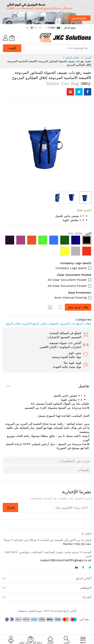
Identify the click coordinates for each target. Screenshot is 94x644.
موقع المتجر (70, 28)
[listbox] (47, 246)
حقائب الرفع (73, 58)
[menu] (83, 639)
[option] (87, 240)
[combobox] (56, 48)
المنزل (88, 58)
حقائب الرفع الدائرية (35, 324)
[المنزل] (50, 637)
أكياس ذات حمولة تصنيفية (65, 343)
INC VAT (38, 28)
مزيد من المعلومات (74, 461)
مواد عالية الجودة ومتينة (67, 357)
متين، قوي (75, 353)
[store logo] (65, 38)
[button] (57, 198)
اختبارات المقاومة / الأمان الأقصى (60, 347)
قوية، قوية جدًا (72, 363)
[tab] (47, 386)
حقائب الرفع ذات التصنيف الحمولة (70, 324)
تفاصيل (84, 386)
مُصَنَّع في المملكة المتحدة (65, 333)
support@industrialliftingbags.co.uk (66, 560)
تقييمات (83, 470)
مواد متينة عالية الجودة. (67, 367)
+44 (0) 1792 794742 (77, 544)
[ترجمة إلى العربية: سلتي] (12, 38)
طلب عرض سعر (78, 307)
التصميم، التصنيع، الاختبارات (64, 337)
